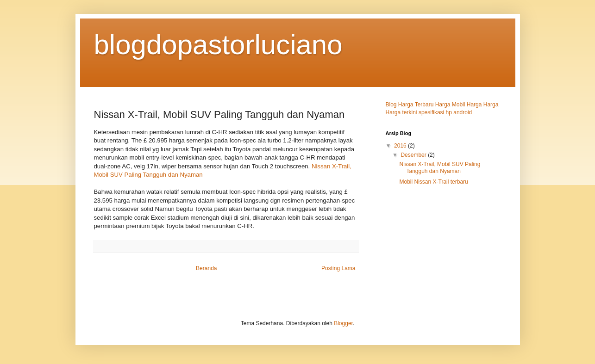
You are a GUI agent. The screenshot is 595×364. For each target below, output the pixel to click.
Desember (414, 155)
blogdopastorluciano (218, 45)
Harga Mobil (451, 105)
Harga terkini (402, 112)
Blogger (343, 323)
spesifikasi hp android (445, 112)
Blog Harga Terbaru (410, 105)
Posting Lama (338, 268)
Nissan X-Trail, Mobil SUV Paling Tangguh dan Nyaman (440, 167)
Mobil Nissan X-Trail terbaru (433, 182)
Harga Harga (483, 105)
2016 (401, 146)
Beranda (206, 268)
